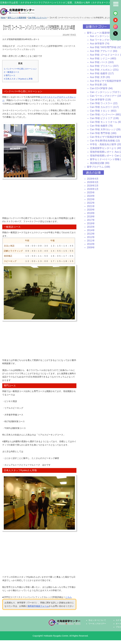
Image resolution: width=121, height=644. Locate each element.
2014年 (91, 230)
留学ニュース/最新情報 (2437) (103, 33)
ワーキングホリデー (97, 624)
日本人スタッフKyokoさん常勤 (18, 79)
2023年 (91, 199)
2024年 (91, 196)
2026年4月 (93, 179)
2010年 (91, 244)
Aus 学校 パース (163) (102, 62)
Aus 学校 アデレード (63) (104, 51)
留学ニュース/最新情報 (17, 18)
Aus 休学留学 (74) (100, 44)
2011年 (91, 241)
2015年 (91, 227)
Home (3, 18)
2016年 (91, 223)
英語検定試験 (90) (100, 163)
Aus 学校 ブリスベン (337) (104, 66)
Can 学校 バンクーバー (38, 18)
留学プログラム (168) (98, 167)
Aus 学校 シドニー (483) (103, 58)
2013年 (91, 234)
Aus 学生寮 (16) (98, 85)
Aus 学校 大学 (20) (100, 77)
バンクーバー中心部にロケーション (20, 69)
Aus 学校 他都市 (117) (102, 73)
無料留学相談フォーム (38, 606)
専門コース (10, 76)
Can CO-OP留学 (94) (101, 88)
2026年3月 (93, 182)
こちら (69, 597)
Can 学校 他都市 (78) (101, 126)
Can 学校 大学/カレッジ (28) (105, 129)
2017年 (91, 220)
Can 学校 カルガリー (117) (104, 107)
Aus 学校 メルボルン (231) (104, 70)
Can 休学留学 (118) (100, 100)
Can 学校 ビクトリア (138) (104, 118)
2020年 (91, 210)
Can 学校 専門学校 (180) (103, 133)
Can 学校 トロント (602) (103, 111)
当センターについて (97, 620)
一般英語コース (12, 72)
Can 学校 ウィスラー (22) (104, 103)
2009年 (91, 247)
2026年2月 (93, 186)
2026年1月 (93, 189)
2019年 (91, 213)
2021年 (91, 206)
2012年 (91, 237)
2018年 (91, 217)
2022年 (91, 203)
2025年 (91, 192)
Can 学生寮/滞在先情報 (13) (105, 141)
